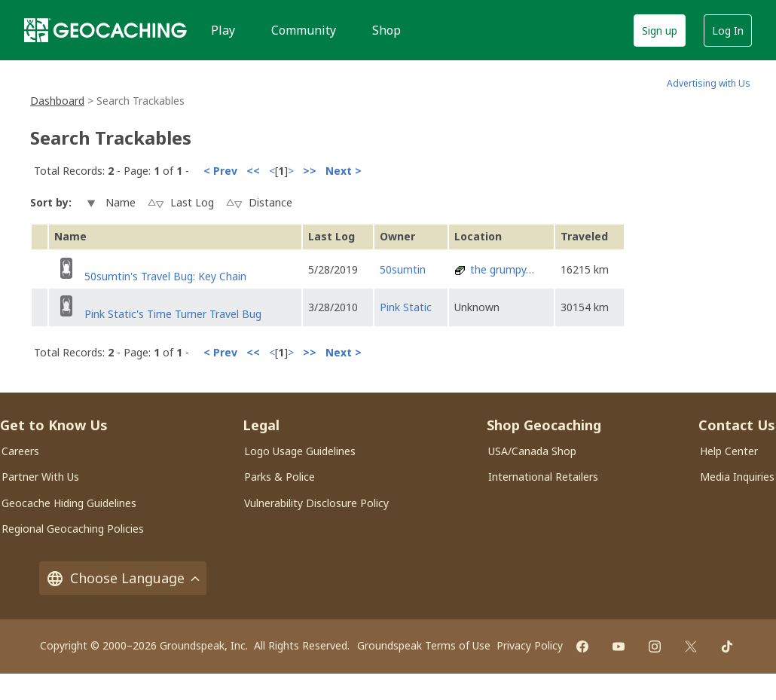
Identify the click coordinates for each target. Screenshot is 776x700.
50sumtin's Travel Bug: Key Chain (165, 276)
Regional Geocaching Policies (73, 529)
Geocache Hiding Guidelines (69, 503)
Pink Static (406, 307)
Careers (20, 451)
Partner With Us (40, 477)
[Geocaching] (105, 30)
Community (304, 30)
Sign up (660, 31)
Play (223, 30)
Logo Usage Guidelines (300, 451)
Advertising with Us (709, 83)
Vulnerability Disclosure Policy (316, 503)
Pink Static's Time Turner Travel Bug (173, 314)
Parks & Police (280, 477)
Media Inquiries (737, 477)
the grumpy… (502, 269)
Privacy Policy (530, 645)
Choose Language (123, 578)
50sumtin (403, 269)
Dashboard (57, 101)
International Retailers (543, 477)
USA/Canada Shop (532, 451)
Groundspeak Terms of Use (424, 645)
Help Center (729, 451)
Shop (386, 30)
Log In (728, 31)
